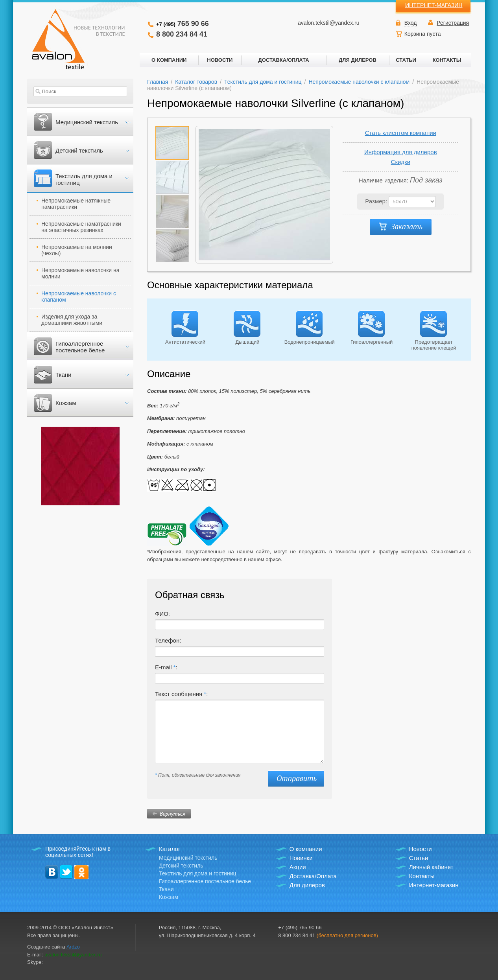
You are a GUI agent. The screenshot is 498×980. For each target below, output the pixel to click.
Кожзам (66, 403)
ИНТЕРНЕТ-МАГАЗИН (434, 5)
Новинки (301, 858)
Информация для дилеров (401, 152)
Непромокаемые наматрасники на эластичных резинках (81, 227)
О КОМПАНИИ (169, 60)
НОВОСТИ (220, 60)
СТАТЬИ (406, 60)
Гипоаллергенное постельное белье (80, 347)
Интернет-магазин (434, 885)
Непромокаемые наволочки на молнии (80, 273)
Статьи (419, 858)
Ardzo (73, 947)
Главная (158, 82)
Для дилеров (307, 885)
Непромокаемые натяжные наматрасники (76, 204)
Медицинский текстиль (87, 122)
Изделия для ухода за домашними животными (72, 320)
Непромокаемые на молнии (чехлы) (77, 250)
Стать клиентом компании (401, 133)
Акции (298, 867)
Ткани (63, 375)
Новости (421, 849)
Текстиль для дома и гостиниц (84, 179)
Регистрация (453, 23)
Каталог (170, 849)
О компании (306, 849)
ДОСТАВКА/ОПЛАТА (283, 60)
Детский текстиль (79, 150)
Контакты (422, 876)
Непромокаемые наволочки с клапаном (79, 297)
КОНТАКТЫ (447, 60)
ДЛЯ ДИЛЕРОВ (358, 60)
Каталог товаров (196, 82)
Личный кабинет (431, 867)
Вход (411, 23)
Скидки (401, 162)
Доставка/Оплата (313, 876)
